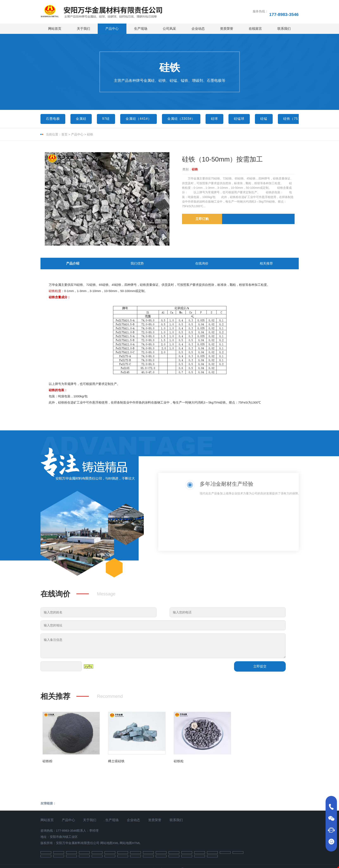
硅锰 (264, 119)
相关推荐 (266, 264)
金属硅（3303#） (181, 119)
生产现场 (141, 29)
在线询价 (202, 264)
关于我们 (83, 29)
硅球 (214, 119)
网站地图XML (109, 845)
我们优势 (137, 264)
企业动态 (198, 29)
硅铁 (90, 134)
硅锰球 (239, 119)
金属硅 (81, 119)
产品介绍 (73, 264)
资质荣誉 (227, 29)
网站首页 (55, 29)
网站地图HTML (130, 845)
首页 (64, 134)
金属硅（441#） (139, 119)
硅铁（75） (292, 119)
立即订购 (202, 219)
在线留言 (255, 29)
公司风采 (169, 29)
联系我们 (284, 29)
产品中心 (112, 29)
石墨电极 (53, 119)
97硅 (106, 119)
